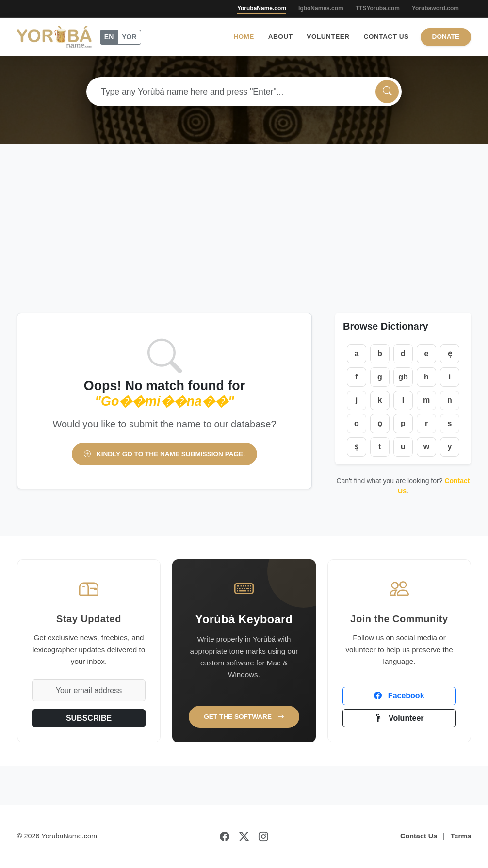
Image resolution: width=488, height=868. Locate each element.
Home (244, 37)
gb (403, 377)
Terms (461, 836)
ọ (380, 423)
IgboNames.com (321, 8)
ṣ (357, 447)
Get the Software (244, 717)
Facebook (399, 696)
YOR (129, 37)
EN (109, 37)
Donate (446, 37)
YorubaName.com (262, 8)
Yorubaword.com (435, 8)
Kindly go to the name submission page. (164, 454)
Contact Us (386, 37)
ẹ (450, 354)
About (281, 37)
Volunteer (328, 37)
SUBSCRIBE (89, 718)
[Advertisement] (244, 217)
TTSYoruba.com (378, 8)
